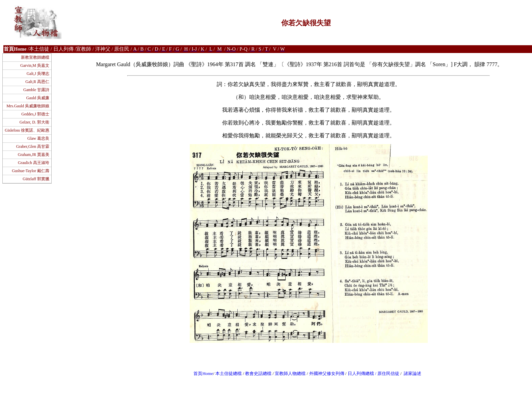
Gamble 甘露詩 (36, 90)
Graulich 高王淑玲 (34, 163)
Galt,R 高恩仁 (37, 82)
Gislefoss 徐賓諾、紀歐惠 (27, 130)
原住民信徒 (388, 373)
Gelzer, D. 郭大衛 (34, 122)
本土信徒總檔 (229, 373)
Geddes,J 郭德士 (35, 114)
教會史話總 (256, 373)
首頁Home (203, 373)
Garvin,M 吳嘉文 (35, 65)
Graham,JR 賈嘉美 (34, 155)
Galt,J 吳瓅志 (38, 74)
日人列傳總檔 (361, 373)
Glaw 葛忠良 (38, 138)
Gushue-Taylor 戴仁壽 (31, 171)
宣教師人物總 (288, 373)
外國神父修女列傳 (327, 373)
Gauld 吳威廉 (38, 98)
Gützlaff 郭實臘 (36, 179)
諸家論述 (413, 373)
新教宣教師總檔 (35, 57)
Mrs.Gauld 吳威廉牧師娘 (28, 106)
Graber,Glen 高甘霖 (33, 146)
